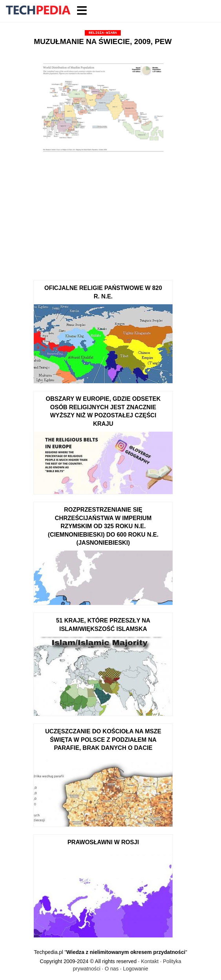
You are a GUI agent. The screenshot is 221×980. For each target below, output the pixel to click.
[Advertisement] (103, 218)
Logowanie (136, 969)
